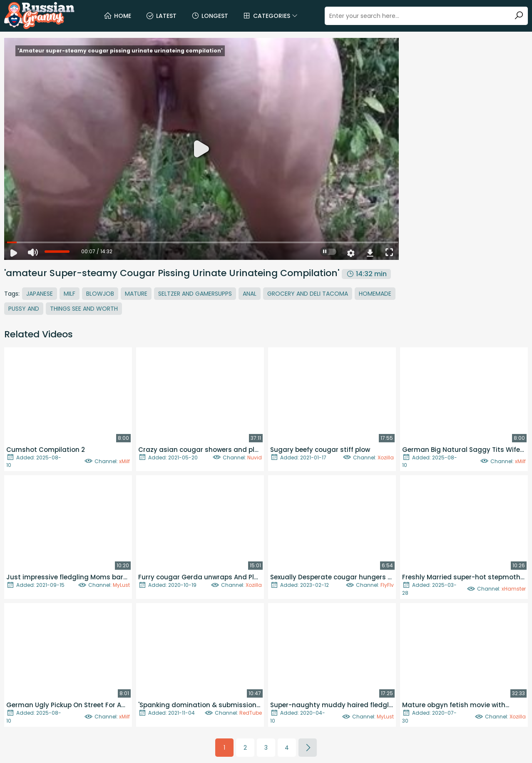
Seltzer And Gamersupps (195, 294)
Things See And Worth (84, 309)
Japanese (40, 294)
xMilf (124, 461)
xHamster (514, 589)
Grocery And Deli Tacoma (308, 294)
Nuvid (255, 458)
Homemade (375, 294)
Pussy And (24, 309)
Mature (136, 294)
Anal (250, 294)
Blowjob (100, 294)
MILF (70, 294)
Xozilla (386, 458)
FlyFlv (387, 585)
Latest (161, 16)
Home (117, 16)
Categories (270, 16)
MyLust (121, 585)
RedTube (251, 713)
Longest (210, 16)
